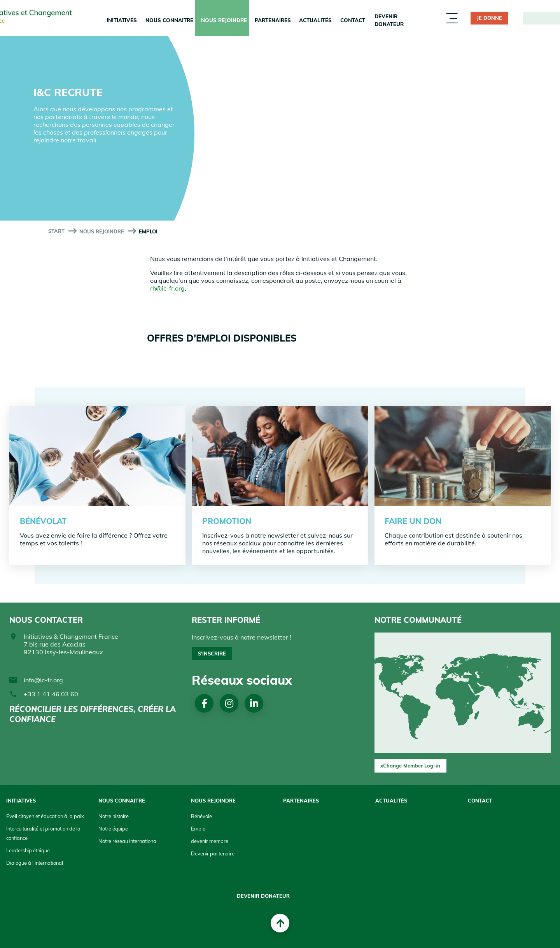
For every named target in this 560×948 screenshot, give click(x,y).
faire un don (413, 521)
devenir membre (210, 841)
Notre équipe (113, 829)
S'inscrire (212, 654)
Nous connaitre (169, 20)
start (56, 231)
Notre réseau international (128, 841)
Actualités (315, 20)
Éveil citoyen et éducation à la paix (45, 816)
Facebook (204, 703)
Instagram (229, 703)
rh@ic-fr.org (167, 288)
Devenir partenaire (213, 853)
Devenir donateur (389, 20)
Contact (353, 20)
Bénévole (201, 816)
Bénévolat (43, 521)
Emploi (199, 829)
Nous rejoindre (224, 20)
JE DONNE (489, 18)
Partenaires (273, 20)
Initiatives (122, 20)
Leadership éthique (28, 850)
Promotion (227, 521)
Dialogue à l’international (35, 863)
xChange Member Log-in (410, 766)
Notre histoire (114, 816)
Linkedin (254, 703)
